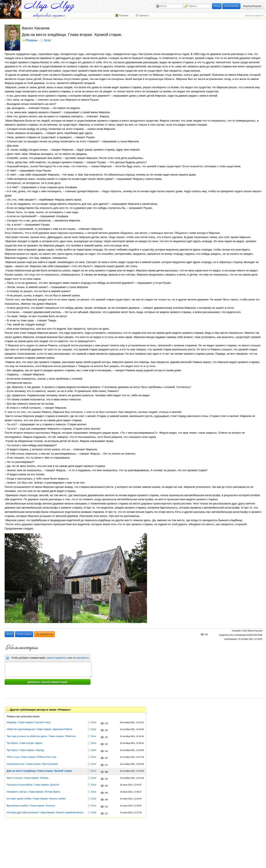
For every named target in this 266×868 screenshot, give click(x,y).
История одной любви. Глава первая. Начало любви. (36, 799)
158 (106, 730)
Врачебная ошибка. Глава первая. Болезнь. (31, 806)
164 (106, 751)
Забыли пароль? (254, 15)
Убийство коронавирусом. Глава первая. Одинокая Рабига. (40, 729)
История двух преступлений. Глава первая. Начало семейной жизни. (45, 812)
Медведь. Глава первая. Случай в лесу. (29, 722)
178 (106, 723)
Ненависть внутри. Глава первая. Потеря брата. (34, 792)
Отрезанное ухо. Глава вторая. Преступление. (33, 764)
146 (106, 779)
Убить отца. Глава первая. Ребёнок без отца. (32, 757)
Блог (48, 41)
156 (106, 793)
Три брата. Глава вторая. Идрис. (25, 743)
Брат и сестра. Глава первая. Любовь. (28, 778)
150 (106, 744)
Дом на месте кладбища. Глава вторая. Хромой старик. (40, 771)
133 (106, 807)
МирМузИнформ (252, 6)
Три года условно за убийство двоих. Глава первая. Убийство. (41, 736)
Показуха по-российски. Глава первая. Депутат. (33, 785)
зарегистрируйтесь (57, 658)
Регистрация (231, 6)
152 (106, 758)
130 (106, 786)
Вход (217, 6)
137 (106, 737)
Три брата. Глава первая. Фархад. (26, 750)
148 (106, 800)
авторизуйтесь (81, 658)
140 (206, 634)
